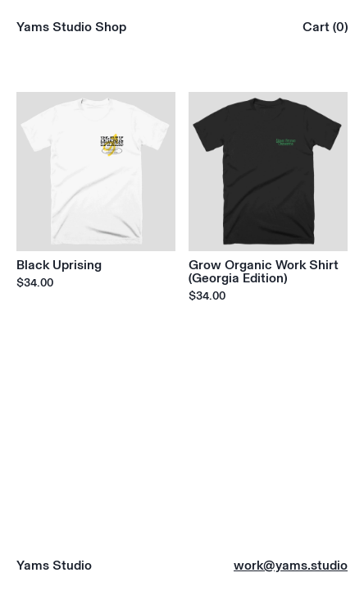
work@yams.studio (291, 565)
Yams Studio (54, 565)
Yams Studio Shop (71, 26)
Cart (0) (325, 26)
